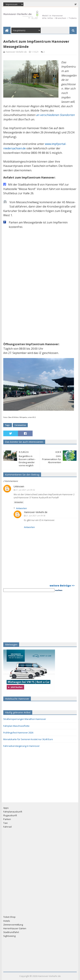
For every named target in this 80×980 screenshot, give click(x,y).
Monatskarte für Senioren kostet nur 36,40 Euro (28, 739)
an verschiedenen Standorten (55, 115)
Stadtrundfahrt (11, 932)
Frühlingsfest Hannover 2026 (18, 733)
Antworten (19, 502)
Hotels (7, 921)
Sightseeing (9, 936)
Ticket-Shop (9, 917)
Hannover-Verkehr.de (36, 512)
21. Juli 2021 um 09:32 (25, 490)
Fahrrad (7, 827)
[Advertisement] (25, 617)
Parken (7, 819)
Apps (6, 808)
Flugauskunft (10, 815)
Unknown (19, 486)
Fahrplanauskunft (13, 812)
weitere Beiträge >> (62, 586)
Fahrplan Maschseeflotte (16, 726)
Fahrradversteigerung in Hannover (21, 746)
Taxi (5, 823)
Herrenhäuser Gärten (15, 928)
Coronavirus (20, 425)
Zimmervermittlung (13, 925)
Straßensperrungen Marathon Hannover (25, 719)
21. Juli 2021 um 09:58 (36, 516)
